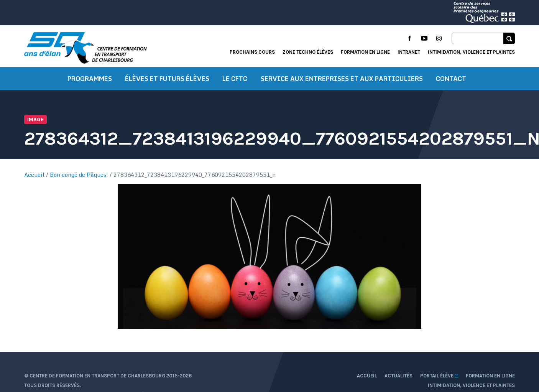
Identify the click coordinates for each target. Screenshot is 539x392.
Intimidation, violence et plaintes (471, 52)
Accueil (34, 175)
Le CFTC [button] (235, 79)
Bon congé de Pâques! (79, 175)
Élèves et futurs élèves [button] (167, 79)
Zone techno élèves (308, 52)
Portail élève (439, 376)
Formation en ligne (365, 52)
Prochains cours (252, 52)
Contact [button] (451, 79)
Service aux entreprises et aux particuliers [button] (342, 79)
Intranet (409, 52)
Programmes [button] (90, 79)
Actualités (398, 376)
